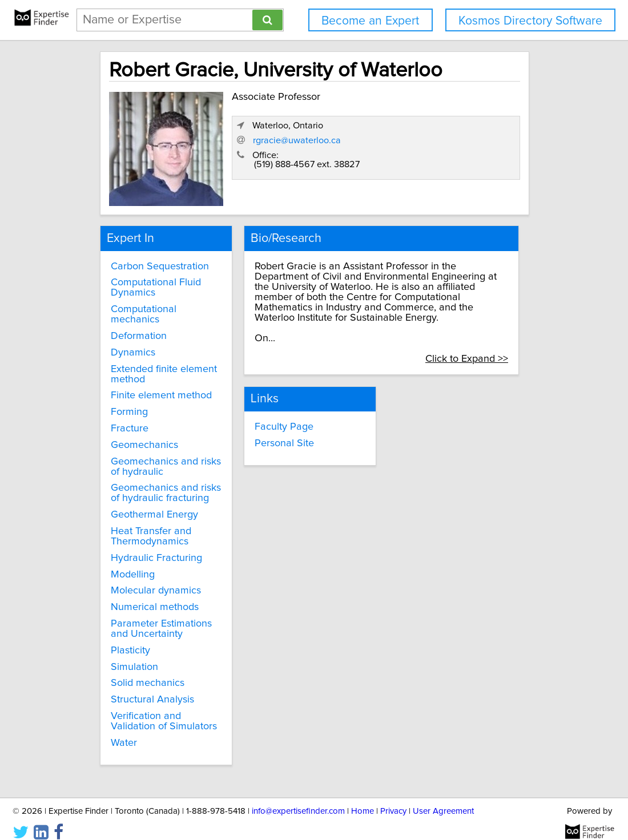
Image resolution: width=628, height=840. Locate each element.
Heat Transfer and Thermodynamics (145, 527)
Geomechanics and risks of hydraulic (160, 457)
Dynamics (127, 343)
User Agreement (443, 799)
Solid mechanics (142, 673)
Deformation (133, 326)
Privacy (393, 799)
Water (118, 733)
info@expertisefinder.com (298, 799)
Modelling (127, 564)
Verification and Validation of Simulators (158, 712)
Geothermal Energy (149, 505)
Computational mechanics (138, 305)
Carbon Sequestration (154, 256)
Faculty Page (275, 404)
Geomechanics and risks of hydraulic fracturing (160, 483)
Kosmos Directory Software (530, 21)
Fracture (124, 419)
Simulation (129, 657)
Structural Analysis (147, 690)
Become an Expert (370, 21)
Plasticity (125, 641)
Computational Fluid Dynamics (150, 278)
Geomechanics (139, 435)
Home (363, 799)
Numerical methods (149, 597)
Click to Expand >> (482, 338)
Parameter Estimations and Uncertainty (156, 619)
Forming (124, 402)
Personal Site (275, 421)
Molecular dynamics (150, 581)
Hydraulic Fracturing (151, 548)
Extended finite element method (158, 364)
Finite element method (156, 386)
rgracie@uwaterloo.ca (412, 159)
